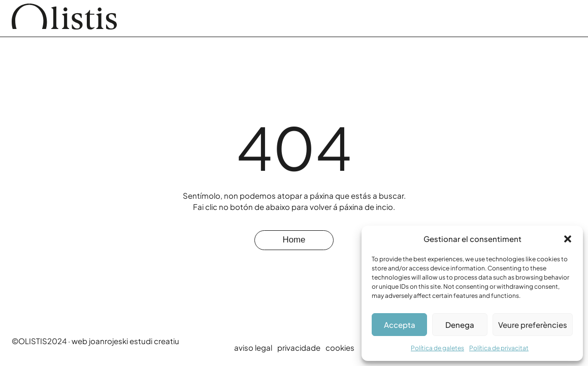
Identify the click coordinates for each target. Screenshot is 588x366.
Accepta (400, 325)
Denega (460, 325)
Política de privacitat (499, 348)
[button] (568, 239)
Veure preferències (533, 325)
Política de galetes (437, 348)
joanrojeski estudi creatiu (134, 341)
